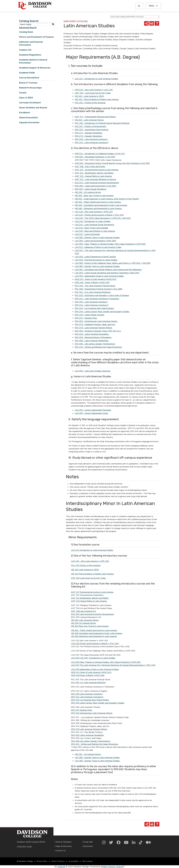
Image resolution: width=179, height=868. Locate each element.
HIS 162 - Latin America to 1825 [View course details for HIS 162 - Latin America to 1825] (89, 96)
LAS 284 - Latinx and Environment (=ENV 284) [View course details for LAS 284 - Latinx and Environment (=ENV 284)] (95, 241)
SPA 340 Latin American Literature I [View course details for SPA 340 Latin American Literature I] (87, 694)
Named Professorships (30, 88)
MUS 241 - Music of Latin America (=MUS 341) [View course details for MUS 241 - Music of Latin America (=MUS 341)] (96, 279)
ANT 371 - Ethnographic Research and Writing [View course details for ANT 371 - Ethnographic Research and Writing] (95, 117)
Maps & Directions (64, 846)
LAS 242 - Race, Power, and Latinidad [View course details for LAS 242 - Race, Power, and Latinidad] (91, 228)
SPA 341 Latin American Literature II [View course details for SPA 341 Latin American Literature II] (87, 697)
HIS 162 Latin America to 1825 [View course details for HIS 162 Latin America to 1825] (85, 570)
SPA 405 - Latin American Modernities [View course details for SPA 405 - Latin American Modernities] (92, 341)
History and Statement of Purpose (36, 37)
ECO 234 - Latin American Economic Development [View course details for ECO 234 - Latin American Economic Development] (97, 183)
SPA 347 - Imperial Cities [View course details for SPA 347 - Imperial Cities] (86, 318)
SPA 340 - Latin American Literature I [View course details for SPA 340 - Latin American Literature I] (91, 139)
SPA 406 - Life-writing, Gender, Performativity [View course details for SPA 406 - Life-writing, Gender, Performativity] (95, 344)
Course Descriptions (29, 78)
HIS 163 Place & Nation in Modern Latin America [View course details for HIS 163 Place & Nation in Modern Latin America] (92, 574)
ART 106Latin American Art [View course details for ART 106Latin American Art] (83, 611)
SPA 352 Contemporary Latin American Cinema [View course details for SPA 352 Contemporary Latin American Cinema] (92, 713)
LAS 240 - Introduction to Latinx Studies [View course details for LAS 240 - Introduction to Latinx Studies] (93, 221)
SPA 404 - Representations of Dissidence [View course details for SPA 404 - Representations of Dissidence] (93, 337)
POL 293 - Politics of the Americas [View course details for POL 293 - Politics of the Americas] (90, 103)
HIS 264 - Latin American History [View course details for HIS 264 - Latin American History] (89, 120)
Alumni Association (29, 118)
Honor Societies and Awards (33, 108)
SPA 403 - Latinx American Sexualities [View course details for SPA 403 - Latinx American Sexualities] (92, 334)
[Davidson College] (35, 6)
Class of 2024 (26, 98)
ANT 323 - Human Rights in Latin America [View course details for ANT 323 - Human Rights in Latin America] (93, 176)
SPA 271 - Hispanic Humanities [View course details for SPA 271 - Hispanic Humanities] (88, 133)
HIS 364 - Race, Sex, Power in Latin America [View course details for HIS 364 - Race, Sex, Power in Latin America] (94, 196)
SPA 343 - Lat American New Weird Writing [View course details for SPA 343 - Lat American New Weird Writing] (94, 308)
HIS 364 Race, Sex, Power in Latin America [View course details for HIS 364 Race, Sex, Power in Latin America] (90, 626)
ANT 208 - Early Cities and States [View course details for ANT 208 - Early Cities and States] (90, 167)
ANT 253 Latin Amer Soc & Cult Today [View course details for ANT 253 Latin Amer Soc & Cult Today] (88, 578)
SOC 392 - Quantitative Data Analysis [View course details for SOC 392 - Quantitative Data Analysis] (92, 130)
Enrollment (25, 113)
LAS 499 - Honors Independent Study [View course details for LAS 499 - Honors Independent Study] (91, 413)
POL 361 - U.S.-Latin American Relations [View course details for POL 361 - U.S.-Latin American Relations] (93, 292)
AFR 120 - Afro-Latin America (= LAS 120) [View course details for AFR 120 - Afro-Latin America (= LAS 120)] (94, 90)
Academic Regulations (30, 55)
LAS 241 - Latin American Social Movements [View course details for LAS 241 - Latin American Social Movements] (94, 225)
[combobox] (135, 17)
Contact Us (61, 851)
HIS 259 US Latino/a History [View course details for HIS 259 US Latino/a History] (84, 623)
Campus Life (25, 50)
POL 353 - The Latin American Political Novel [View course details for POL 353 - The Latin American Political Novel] (95, 286)
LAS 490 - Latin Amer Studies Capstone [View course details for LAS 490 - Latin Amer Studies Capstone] (93, 371)
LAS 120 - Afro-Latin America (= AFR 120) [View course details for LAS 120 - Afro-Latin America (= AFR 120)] (94, 212)
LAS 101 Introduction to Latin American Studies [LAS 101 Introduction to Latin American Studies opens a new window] (92, 550)
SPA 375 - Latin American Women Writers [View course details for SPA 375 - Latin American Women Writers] (93, 328)
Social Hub (88, 842)
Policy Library (87, 861)
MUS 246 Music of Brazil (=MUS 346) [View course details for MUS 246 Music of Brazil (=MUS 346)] (88, 675)
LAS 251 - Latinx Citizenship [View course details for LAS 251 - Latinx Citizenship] (87, 234)
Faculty (23, 93)
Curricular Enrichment (30, 103)
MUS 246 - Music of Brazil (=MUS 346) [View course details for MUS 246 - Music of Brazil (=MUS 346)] (92, 283)
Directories (88, 846)
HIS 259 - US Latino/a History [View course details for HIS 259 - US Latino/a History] (88, 192)
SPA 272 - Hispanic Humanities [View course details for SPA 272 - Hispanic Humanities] (88, 136)
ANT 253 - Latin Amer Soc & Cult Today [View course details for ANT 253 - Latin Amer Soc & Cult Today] (93, 93)
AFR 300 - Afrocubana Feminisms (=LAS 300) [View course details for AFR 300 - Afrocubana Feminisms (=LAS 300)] (95, 157)
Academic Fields (27, 73)
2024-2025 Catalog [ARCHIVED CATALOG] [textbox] (127, 17)
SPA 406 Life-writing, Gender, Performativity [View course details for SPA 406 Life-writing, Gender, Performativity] (91, 741)
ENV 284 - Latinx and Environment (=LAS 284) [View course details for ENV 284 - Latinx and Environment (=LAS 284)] (95, 186)
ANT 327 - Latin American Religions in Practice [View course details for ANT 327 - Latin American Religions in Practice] (95, 179)
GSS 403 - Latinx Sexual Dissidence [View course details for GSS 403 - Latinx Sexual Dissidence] (90, 189)
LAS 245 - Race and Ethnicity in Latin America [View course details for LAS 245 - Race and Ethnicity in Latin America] (95, 231)
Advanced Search (28, 28)
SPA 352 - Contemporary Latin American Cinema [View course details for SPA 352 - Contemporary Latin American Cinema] (96, 321)
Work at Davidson (64, 842)
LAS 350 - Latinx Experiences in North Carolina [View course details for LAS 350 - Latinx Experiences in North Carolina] (95, 257)
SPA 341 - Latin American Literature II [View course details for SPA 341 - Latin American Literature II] (91, 143)
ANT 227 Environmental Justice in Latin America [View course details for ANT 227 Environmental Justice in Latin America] (92, 592)
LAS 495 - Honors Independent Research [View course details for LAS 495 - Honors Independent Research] (93, 410)
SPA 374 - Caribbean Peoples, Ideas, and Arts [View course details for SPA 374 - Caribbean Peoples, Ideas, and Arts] (95, 325)
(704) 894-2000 (24, 847)
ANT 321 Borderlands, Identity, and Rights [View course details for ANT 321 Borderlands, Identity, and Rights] (90, 598)
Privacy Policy (42, 861)
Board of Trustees (28, 83)
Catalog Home (26, 32)
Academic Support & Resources (35, 68)
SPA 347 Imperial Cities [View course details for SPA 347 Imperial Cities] (82, 710)
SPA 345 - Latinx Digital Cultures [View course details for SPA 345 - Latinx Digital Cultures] (89, 315)
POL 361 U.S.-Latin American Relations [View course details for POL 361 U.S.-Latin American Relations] (88, 683)
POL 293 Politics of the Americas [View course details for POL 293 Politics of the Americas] (86, 565)
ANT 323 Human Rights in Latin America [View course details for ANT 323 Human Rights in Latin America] (89, 601)
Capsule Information (29, 123)
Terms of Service (58, 861)
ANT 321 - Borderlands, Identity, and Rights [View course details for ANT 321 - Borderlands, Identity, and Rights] (94, 173)
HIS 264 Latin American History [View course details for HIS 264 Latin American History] (85, 620)
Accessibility (73, 861)
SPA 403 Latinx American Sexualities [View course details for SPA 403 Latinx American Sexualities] (87, 735)
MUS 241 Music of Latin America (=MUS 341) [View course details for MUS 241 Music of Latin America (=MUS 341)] (91, 672)
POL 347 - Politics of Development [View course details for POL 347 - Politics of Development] (90, 126)
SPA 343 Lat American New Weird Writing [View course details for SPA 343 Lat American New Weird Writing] (90, 700)
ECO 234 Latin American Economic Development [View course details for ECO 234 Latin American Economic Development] (92, 614)
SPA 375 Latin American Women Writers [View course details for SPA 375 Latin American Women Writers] (89, 729)
